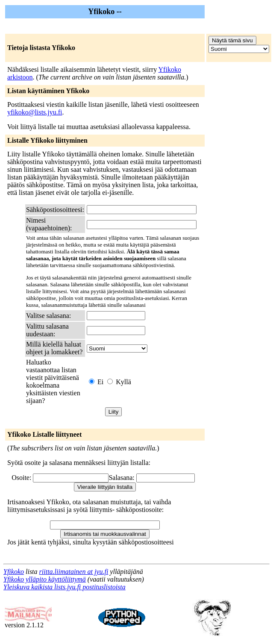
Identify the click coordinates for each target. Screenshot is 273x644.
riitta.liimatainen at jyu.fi (74, 572)
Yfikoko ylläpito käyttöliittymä (45, 579)
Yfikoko (14, 572)
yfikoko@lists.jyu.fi (35, 112)
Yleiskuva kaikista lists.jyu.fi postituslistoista (65, 587)
